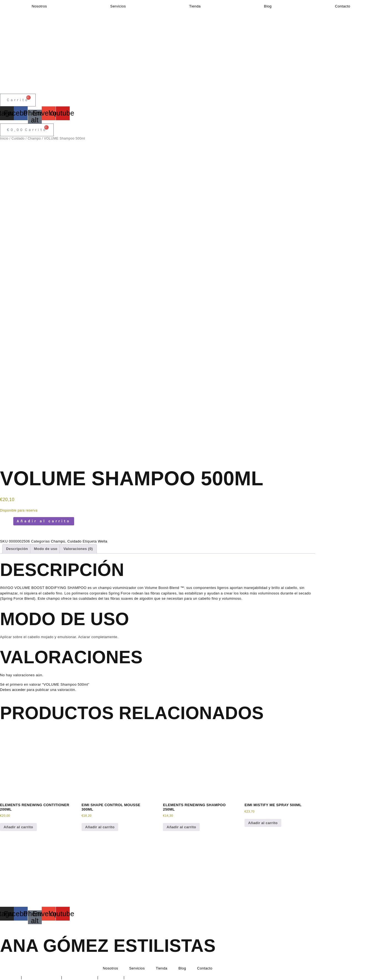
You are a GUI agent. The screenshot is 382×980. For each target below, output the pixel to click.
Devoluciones (111, 977)
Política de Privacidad (41, 977)
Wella (103, 541)
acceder (19, 690)
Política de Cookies (80, 977)
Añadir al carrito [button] (18, 827)
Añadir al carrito (44, 521)
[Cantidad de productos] (6, 524)
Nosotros (39, 6)
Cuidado (18, 138)
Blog (268, 6)
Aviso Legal (10, 977)
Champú (34, 138)
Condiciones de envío (144, 977)
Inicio (4, 138)
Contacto (343, 6)
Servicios (118, 6)
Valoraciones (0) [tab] (78, 549)
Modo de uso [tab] (46, 549)
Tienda (195, 6)
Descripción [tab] (17, 549)
